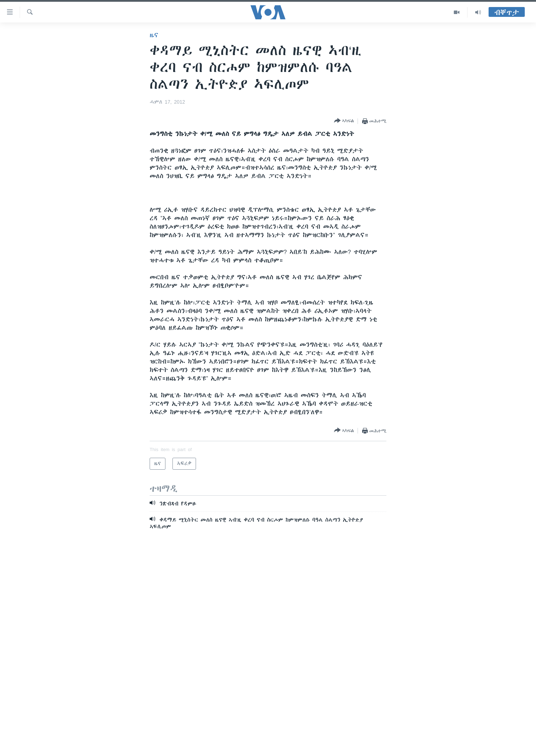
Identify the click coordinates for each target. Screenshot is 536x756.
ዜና (154, 35)
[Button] (344, 121)
